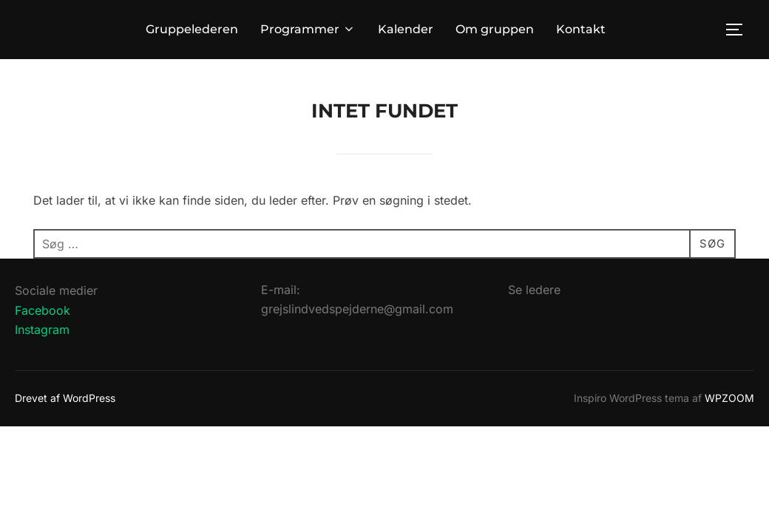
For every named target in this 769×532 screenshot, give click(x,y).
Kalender (406, 29)
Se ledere (534, 290)
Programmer (308, 29)
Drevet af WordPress (65, 398)
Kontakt (581, 29)
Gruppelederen (192, 29)
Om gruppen (495, 29)
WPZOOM (729, 398)
